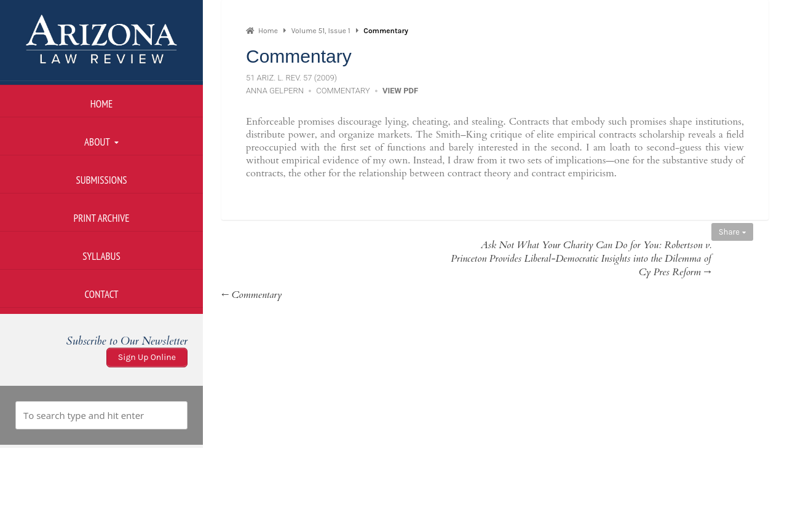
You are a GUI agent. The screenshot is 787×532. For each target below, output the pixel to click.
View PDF (400, 91)
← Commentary (251, 295)
